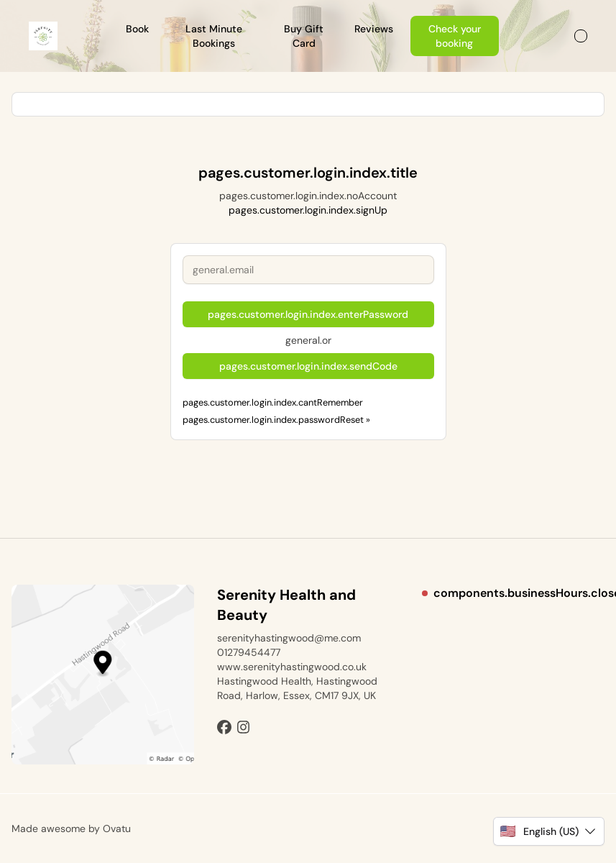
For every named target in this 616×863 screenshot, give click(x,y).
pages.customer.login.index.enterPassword (308, 314)
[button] (549, 831)
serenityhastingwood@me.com (289, 638)
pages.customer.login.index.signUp (308, 210)
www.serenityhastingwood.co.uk (292, 667)
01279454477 (249, 652)
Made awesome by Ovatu (71, 828)
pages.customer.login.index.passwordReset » (276, 420)
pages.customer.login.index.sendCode (308, 366)
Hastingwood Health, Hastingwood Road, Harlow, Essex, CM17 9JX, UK (297, 688)
